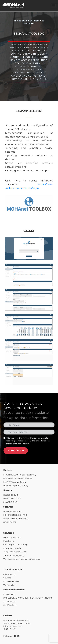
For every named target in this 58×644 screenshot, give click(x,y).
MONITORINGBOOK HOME (16, 519)
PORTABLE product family (16, 486)
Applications (9, 601)
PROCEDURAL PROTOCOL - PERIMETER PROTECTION (29, 598)
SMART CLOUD (10, 502)
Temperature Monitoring (15, 552)
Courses (7, 578)
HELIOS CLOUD (11, 495)
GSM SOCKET (10, 522)
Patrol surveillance (12, 537)
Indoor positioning (12, 548)
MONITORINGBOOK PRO (15, 515)
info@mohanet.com (13, 626)
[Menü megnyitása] (54, 6)
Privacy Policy (29, 438)
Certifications (10, 605)
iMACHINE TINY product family (18, 478)
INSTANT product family (15, 482)
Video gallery (10, 585)
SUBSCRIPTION (16, 451)
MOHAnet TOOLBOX (13, 511)
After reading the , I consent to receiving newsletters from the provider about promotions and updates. (28, 441)
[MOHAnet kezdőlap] (14, 6)
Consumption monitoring (15, 545)
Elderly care (9, 541)
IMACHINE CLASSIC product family (20, 475)
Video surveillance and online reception (22, 559)
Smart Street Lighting (14, 555)
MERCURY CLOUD (12, 499)
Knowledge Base (11, 581)
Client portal (9, 574)
